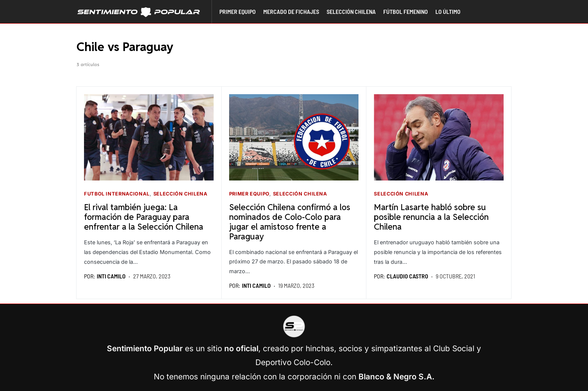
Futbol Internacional (117, 194)
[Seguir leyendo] (149, 137)
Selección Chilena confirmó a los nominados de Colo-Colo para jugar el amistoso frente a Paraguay (290, 221)
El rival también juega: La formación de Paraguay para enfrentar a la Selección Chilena (144, 217)
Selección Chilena (181, 194)
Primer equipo (249, 194)
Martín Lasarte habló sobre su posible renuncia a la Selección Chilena (431, 217)
